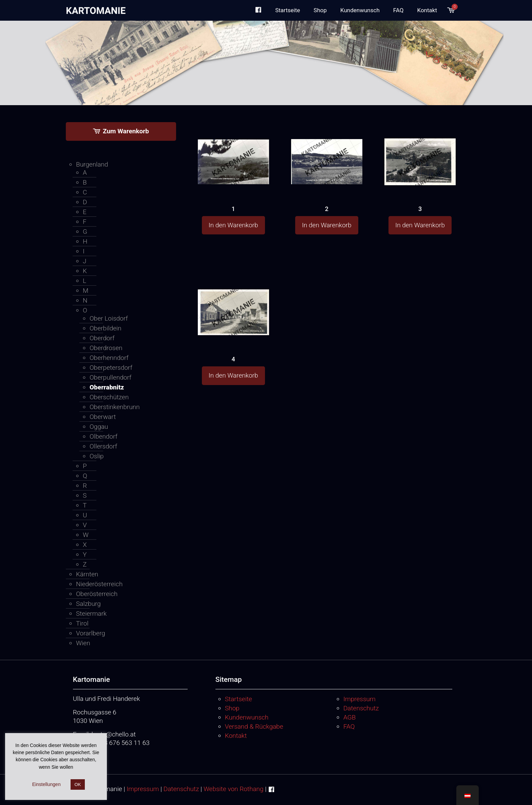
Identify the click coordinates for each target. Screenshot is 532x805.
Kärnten (87, 574)
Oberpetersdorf (111, 368)
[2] (327, 149)
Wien (83, 643)
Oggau (99, 427)
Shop (232, 708)
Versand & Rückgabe (254, 726)
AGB (349, 717)
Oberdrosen (106, 348)
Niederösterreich (99, 584)
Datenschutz (361, 708)
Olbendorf (103, 436)
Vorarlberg (91, 633)
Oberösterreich (97, 594)
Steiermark (91, 614)
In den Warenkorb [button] (233, 225)
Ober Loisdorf (109, 318)
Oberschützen (109, 397)
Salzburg (88, 604)
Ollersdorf (103, 446)
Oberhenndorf (109, 358)
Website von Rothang (234, 789)
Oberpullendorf (110, 377)
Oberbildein (106, 328)
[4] (233, 299)
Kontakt (236, 736)
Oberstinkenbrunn (115, 407)
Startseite (239, 699)
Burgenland (92, 164)
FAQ (349, 726)
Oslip (97, 456)
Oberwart (103, 417)
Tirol (82, 623)
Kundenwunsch (247, 717)
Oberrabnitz (107, 387)
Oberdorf (102, 338)
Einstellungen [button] (46, 784)
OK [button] (78, 784)
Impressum (359, 699)
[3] (420, 150)
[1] (233, 149)
